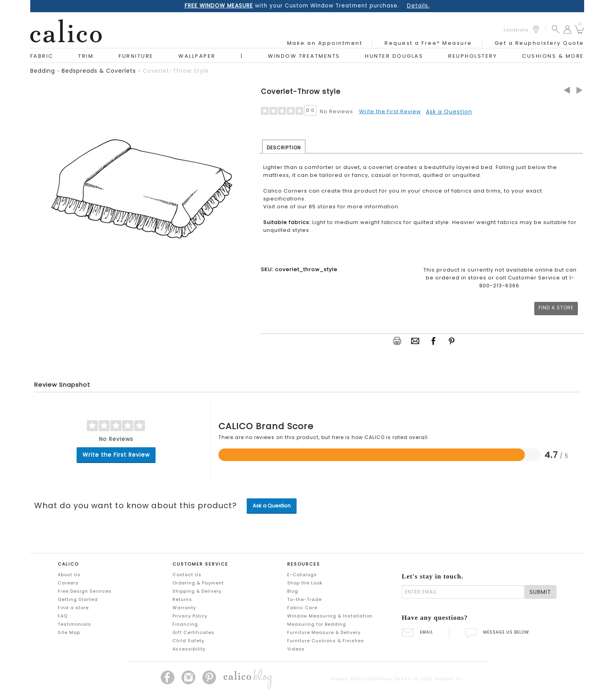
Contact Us (187, 575)
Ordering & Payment (198, 583)
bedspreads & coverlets (99, 71)
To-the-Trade (304, 599)
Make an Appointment (325, 43)
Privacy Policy (190, 616)
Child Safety (188, 641)
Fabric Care (302, 608)
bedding (43, 71)
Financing (185, 624)
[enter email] (463, 592)
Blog (293, 591)
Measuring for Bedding (317, 624)
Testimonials (74, 624)
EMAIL (418, 632)
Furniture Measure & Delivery (324, 632)
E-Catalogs (302, 575)
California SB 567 (389, 679)
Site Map (69, 632)
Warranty (184, 608)
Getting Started (78, 599)
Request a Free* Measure (428, 43)
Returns (182, 599)
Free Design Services (85, 591)
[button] (556, 29)
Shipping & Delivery (197, 591)
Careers (68, 583)
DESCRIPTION (284, 148)
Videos (296, 649)
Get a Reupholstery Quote (539, 43)
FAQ (63, 616)
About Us (69, 575)
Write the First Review (390, 111)
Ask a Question (449, 112)
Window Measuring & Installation (330, 616)
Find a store (73, 608)
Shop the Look (305, 583)
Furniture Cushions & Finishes (326, 641)
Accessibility (189, 649)
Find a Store (556, 308)
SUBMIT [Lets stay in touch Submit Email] (540, 592)
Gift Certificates (193, 632)
